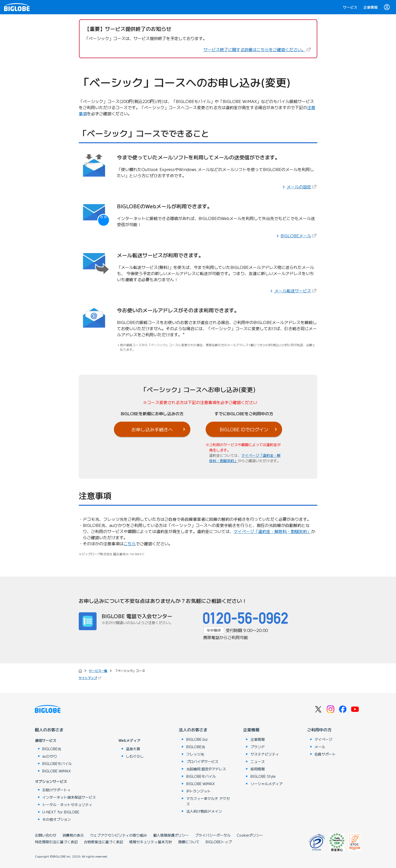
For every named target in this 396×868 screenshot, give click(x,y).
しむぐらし (135, 756)
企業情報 (371, 7)
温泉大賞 (133, 749)
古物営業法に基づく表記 (103, 842)
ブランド (258, 747)
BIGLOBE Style (263, 776)
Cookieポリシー (250, 835)
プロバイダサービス (202, 761)
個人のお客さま (49, 730)
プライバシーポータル (213, 835)
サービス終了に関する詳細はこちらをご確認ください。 (258, 49)
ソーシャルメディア (267, 784)
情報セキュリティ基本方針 (151, 842)
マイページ (323, 739)
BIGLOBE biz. (197, 739)
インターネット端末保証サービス (69, 797)
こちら (130, 543)
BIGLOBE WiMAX (57, 771)
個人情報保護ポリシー (171, 835)
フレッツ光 (195, 754)
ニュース (258, 761)
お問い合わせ (46, 835)
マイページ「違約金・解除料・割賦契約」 (272, 531)
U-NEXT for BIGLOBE (61, 812)
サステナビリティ (265, 754)
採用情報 (258, 769)
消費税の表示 (73, 835)
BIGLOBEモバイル (57, 763)
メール (320, 747)
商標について (189, 842)
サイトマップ (90, 678)
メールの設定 (302, 187)
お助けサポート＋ (57, 790)
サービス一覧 (98, 671)
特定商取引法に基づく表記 (56, 842)
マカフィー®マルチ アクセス (208, 801)
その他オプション (57, 819)
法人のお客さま (193, 730)
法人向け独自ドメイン (204, 811)
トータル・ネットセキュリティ (67, 805)
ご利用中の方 (319, 730)
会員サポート (325, 754)
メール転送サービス (296, 291)
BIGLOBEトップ (219, 842)
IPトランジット (199, 791)
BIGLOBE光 (52, 749)
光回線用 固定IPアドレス (206, 769)
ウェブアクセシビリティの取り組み (118, 835)
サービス (350, 7)
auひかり (50, 756)
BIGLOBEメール (299, 236)
